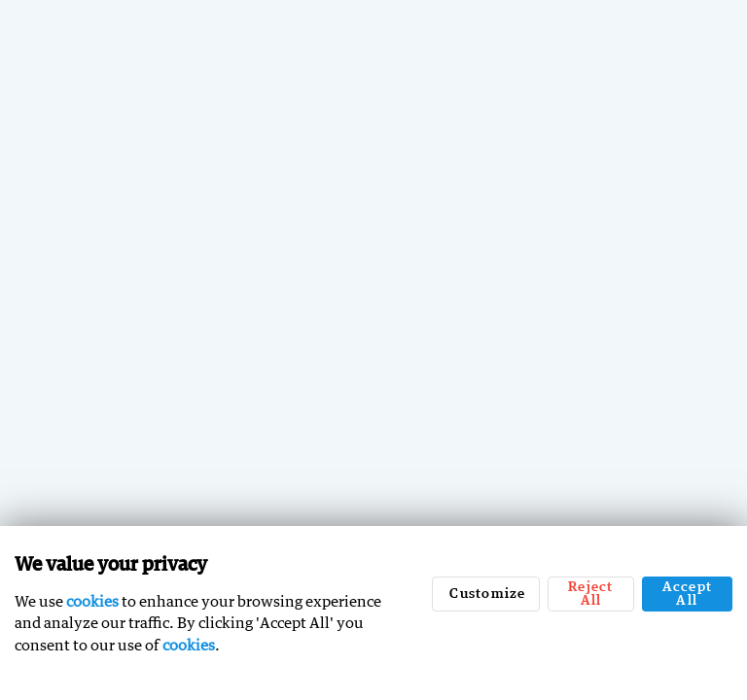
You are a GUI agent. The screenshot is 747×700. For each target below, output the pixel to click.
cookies (92, 601)
